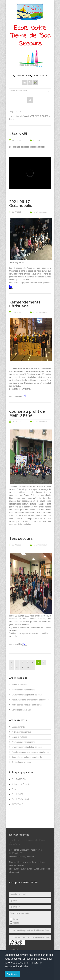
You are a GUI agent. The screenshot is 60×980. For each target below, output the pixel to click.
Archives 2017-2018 (20, 784)
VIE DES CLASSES (40, 116)
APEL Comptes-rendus (21, 732)
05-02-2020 (17, 545)
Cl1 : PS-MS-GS (19, 779)
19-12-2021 (17, 140)
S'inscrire (15, 949)
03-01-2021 (17, 312)
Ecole (14, 789)
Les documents (18, 727)
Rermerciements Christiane (25, 304)
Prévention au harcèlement (23, 690)
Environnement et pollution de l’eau (27, 695)
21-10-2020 (17, 422)
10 (27, 667)
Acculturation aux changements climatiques (30, 700)
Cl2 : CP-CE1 (17, 794)
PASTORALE (17, 804)
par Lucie (36, 140)
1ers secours (21, 538)
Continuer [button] (12, 974)
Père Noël (18, 134)
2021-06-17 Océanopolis (21, 203)
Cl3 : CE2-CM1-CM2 (20, 799)
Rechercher (30, 100)
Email (25, 82)
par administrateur (40, 212)
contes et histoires (19, 685)
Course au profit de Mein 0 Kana (27, 413)
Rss (30, 82)
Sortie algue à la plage (21, 710)
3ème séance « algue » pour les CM (27, 705)
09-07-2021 (17, 212)
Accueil (26, 116)
